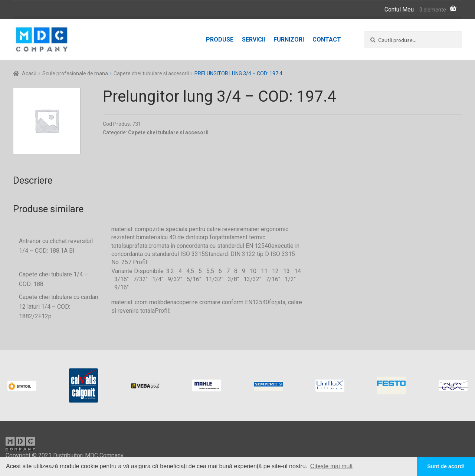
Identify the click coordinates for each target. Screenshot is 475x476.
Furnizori (289, 40)
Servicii (253, 40)
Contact (327, 40)
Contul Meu (399, 9)
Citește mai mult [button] (332, 466)
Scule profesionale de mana (75, 73)
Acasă (29, 73)
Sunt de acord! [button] (446, 466)
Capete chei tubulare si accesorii (151, 73)
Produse (220, 40)
